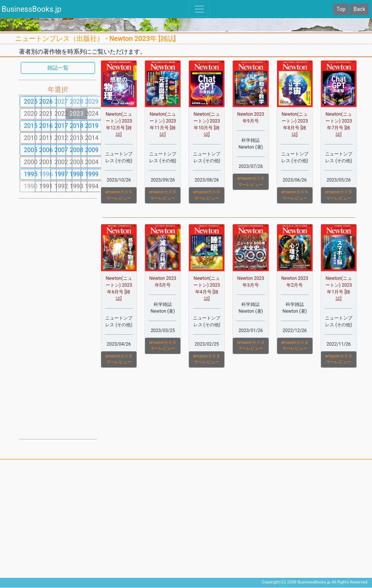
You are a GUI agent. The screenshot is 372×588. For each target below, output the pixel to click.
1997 (61, 174)
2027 (61, 102)
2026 (46, 102)
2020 (31, 114)
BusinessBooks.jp (31, 9)
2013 (76, 138)
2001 (46, 162)
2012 (61, 138)
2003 (76, 162)
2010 (31, 138)
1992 (61, 186)
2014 (92, 138)
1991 (46, 186)
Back (359, 9)
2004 (92, 162)
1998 (76, 174)
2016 (46, 126)
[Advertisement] (58, 318)
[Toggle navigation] (199, 9)
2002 (61, 162)
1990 (31, 186)
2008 (76, 150)
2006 (46, 150)
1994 (92, 186)
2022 (61, 114)
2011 (46, 138)
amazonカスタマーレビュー (119, 195)
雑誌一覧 (58, 68)
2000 (31, 162)
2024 (92, 114)
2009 (92, 150)
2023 (76, 114)
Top (341, 9)
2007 (61, 150)
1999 (92, 174)
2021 (46, 114)
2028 (76, 102)
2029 (92, 102)
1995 (31, 174)
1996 (46, 174)
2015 (31, 126)
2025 (31, 102)
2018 (76, 126)
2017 (61, 126)
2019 (92, 126)
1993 (76, 186)
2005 (31, 150)
